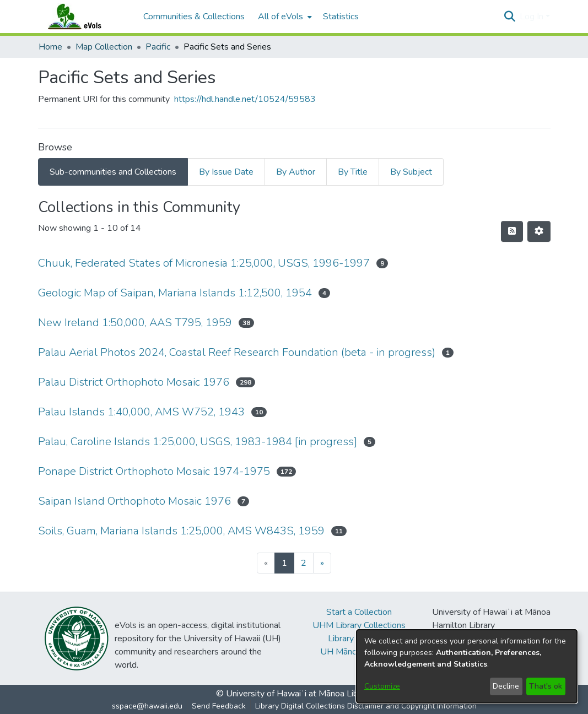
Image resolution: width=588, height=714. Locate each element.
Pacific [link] (158, 47)
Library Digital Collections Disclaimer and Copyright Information (366, 706)
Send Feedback (219, 706)
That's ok (546, 686)
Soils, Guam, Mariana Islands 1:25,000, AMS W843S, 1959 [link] (181, 531)
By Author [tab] (296, 172)
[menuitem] (284, 17)
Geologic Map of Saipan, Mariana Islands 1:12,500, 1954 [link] (175, 293)
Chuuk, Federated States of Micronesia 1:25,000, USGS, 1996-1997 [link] (204, 263)
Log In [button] (533, 17)
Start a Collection (359, 612)
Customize (382, 686)
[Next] (322, 563)
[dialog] (467, 666)
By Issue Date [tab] (226, 172)
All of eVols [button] (280, 17)
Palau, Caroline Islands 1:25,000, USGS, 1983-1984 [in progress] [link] (198, 442)
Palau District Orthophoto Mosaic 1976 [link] (134, 382)
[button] (510, 17)
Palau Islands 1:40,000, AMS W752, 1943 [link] (141, 412)
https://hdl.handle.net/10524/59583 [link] (245, 99)
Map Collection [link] (104, 47)
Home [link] (50, 47)
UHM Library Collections (359, 625)
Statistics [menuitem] (341, 17)
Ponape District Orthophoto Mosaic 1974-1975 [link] (154, 471)
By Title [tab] (353, 172)
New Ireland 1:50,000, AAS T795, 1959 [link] (135, 323)
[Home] (85, 17)
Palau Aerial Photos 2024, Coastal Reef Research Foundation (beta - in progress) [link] (237, 352)
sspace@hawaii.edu (147, 706)
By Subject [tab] (411, 172)
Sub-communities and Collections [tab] (113, 172)
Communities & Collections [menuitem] (194, 17)
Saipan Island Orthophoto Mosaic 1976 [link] (134, 501)
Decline (506, 686)
